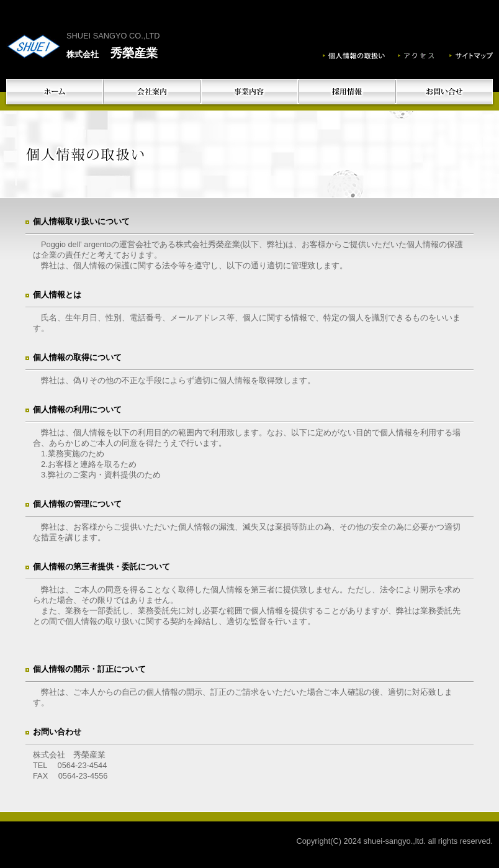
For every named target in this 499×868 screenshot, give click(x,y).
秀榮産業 (112, 53)
